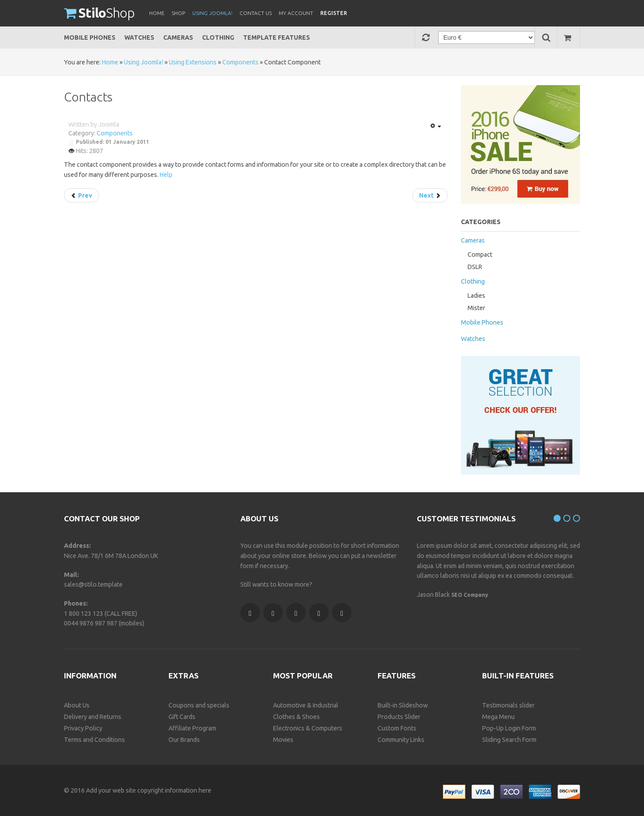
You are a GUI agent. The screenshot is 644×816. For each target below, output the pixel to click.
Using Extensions (193, 62)
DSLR (475, 267)
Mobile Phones (90, 37)
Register (334, 13)
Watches (139, 37)
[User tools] (435, 126)
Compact (480, 255)
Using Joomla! (144, 62)
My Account (296, 13)
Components (240, 62)
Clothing (218, 37)
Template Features (277, 37)
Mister (476, 308)
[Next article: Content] (430, 195)
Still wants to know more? (276, 584)
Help (166, 175)
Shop (99, 13)
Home (110, 62)
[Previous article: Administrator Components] (81, 195)
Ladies (476, 296)
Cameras (178, 37)
